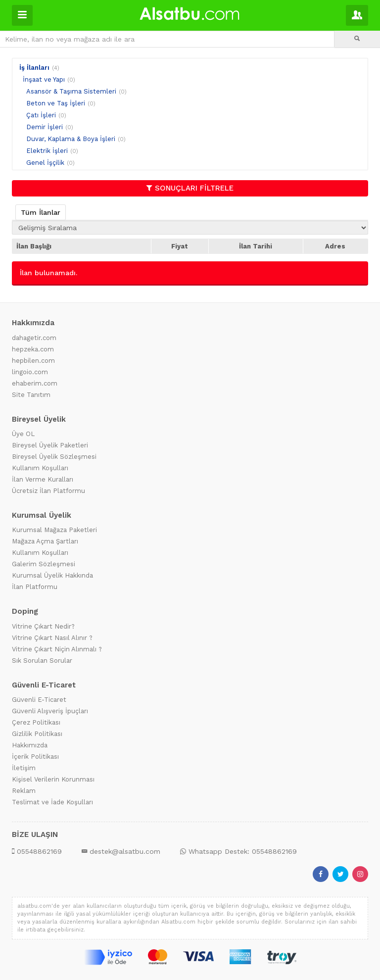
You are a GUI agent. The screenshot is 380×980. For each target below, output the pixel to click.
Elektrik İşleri (47, 151)
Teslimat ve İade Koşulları (52, 802)
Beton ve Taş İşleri (56, 103)
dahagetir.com (34, 338)
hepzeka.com (33, 349)
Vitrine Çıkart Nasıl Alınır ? (52, 638)
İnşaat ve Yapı (44, 79)
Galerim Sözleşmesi (44, 564)
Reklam (24, 791)
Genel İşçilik (45, 163)
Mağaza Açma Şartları (45, 541)
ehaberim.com (35, 383)
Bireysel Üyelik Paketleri (50, 445)
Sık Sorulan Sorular (42, 661)
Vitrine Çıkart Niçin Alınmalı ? (57, 649)
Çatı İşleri (41, 115)
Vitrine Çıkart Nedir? (43, 626)
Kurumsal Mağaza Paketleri (54, 530)
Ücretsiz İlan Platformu (48, 491)
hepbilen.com (33, 361)
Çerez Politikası (36, 722)
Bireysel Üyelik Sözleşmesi (54, 457)
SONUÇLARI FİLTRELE (190, 188)
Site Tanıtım (31, 395)
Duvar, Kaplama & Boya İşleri (71, 139)
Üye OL (23, 434)
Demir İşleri (45, 127)
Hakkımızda (30, 745)
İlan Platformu (35, 587)
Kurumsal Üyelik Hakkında (52, 575)
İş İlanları (34, 68)
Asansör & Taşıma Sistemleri (71, 91)
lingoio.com (30, 372)
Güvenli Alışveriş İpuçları (50, 711)
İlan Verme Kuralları (43, 479)
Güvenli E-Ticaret (39, 700)
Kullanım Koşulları (40, 468)
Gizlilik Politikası (37, 734)
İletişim (24, 768)
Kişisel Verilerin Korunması (53, 779)
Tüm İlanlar (41, 212)
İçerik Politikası (35, 757)
